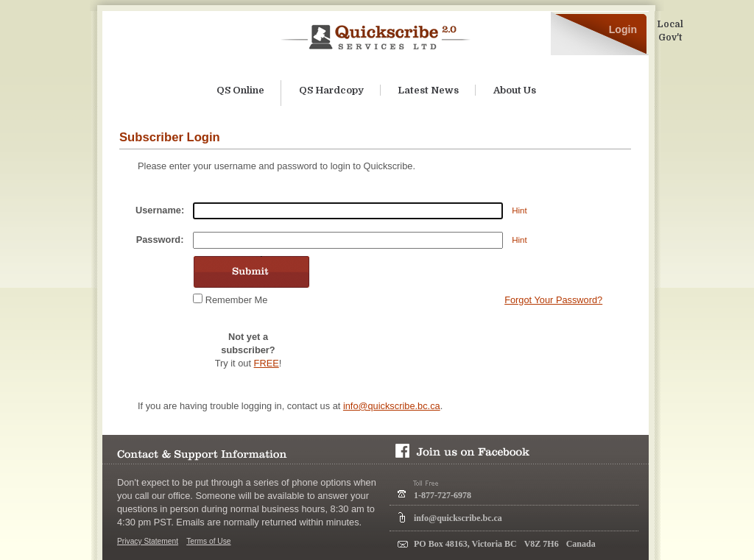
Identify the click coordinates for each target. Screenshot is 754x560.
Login (623, 29)
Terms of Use (208, 541)
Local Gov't (670, 31)
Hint (519, 210)
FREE (267, 363)
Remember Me (237, 300)
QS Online (240, 90)
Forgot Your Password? (553, 300)
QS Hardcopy (331, 90)
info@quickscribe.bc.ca (392, 406)
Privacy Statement (148, 541)
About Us (515, 90)
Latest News (428, 90)
